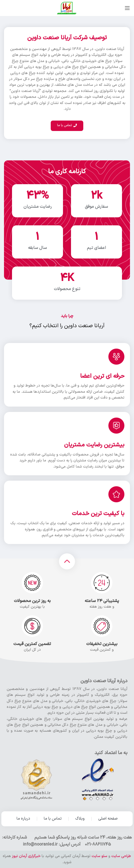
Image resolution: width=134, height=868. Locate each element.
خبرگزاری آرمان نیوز (26, 856)
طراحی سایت (121, 856)
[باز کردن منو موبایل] (127, 8)
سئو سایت (99, 856)
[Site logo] (67, 8)
